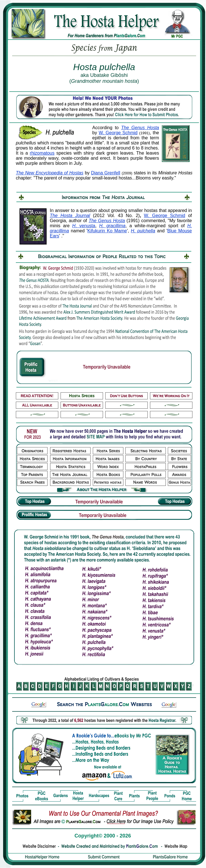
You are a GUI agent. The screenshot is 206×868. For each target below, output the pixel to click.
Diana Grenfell (106, 173)
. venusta (84, 226)
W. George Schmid (118, 133)
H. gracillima (112, 226)
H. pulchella (143, 231)
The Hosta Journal (70, 216)
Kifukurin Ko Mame (107, 231)
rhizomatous (42, 153)
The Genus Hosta (140, 128)
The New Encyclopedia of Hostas (50, 173)
